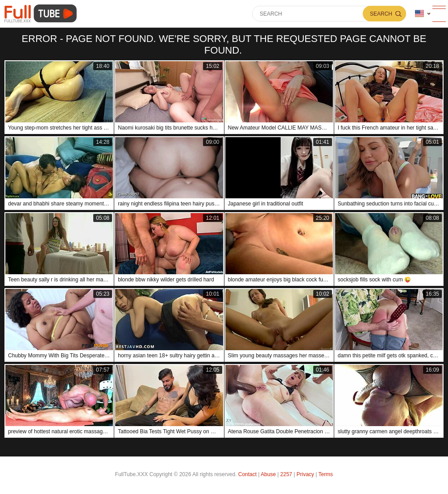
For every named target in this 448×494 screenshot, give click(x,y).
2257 (286, 474)
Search (381, 14)
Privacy (305, 474)
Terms (326, 474)
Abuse (268, 474)
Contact (247, 474)
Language (419, 14)
